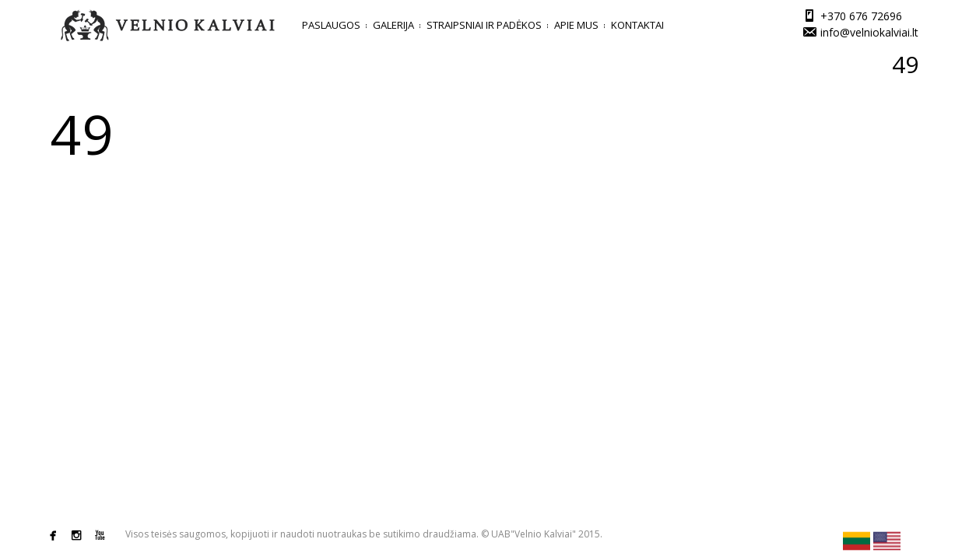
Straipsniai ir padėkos (484, 25)
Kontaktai (637, 25)
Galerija (393, 25)
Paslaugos (331, 25)
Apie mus (576, 25)
